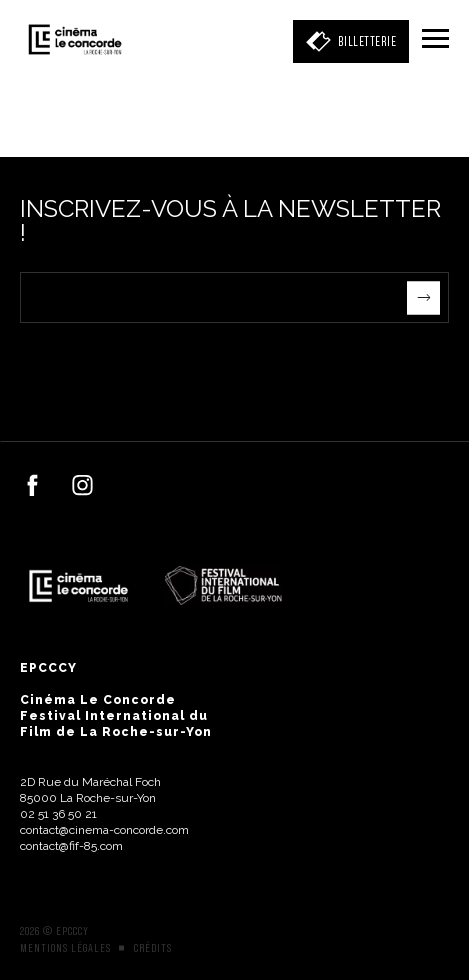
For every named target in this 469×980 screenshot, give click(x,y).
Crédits (153, 948)
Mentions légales (65, 948)
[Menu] (435, 40)
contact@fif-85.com (71, 846)
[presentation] (172, 362)
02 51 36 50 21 (58, 814)
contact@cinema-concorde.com (104, 830)
